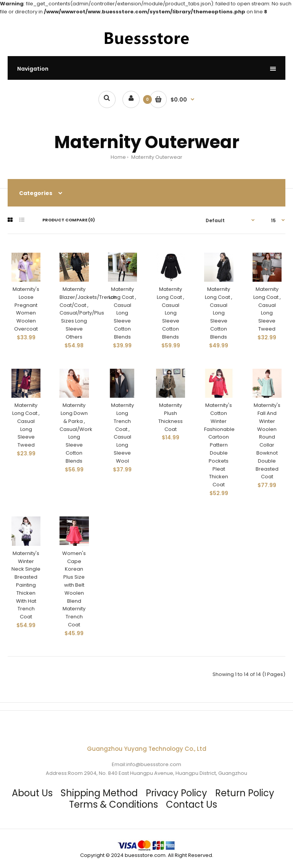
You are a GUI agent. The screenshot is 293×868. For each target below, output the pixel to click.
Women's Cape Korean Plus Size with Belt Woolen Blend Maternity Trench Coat (74, 589)
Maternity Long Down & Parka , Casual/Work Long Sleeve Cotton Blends (76, 433)
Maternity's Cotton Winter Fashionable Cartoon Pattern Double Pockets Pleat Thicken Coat (219, 445)
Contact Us (192, 804)
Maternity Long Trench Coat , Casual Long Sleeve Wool (122, 433)
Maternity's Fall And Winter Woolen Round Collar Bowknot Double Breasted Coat (267, 441)
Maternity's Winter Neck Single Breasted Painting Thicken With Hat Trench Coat (26, 585)
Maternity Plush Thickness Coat (171, 417)
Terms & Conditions (113, 804)
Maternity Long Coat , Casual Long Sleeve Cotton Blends (122, 313)
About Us (32, 793)
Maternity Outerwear (156, 157)
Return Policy (245, 793)
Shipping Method (99, 793)
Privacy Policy (176, 793)
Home (118, 157)
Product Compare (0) (69, 220)
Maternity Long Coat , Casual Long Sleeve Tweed (267, 309)
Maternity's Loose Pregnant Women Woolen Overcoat (26, 309)
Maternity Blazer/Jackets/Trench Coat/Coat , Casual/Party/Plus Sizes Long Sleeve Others (88, 313)
